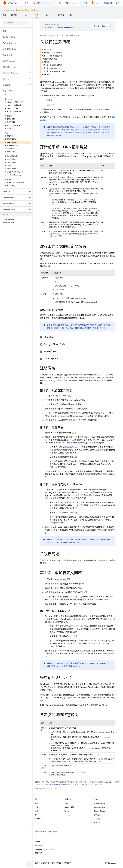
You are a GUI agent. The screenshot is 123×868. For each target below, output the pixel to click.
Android (38, 838)
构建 (77, 35)
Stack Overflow (100, 807)
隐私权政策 (45, 863)
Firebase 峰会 (70, 807)
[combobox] (44, 3)
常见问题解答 (99, 819)
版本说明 (97, 815)
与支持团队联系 (100, 803)
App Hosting (31, 10)
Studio (97, 3)
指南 (37, 803)
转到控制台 (108, 3)
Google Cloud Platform (44, 849)
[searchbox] (16, 23)
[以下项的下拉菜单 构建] (41, 15)
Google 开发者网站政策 (63, 784)
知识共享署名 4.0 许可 (73, 782)
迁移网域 (49, 100)
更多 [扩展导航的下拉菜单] (26, 3)
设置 (80, 127)
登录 (117, 3)
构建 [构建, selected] (37, 15)
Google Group (99, 811)
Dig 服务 (86, 325)
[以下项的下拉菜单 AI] (30, 15)
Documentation (12, 10)
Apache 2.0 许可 (110, 782)
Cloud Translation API (61, 27)
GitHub (38, 819)
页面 (63, 396)
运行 (48, 15)
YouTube (68, 815)
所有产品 (39, 853)
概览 (5, 15)
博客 (85, 3)
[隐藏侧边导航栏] (29, 864)
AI (26, 15)
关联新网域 (50, 105)
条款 (37, 863)
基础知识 (14, 15)
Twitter (67, 811)
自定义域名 (74, 447)
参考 (37, 807)
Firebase (43, 35)
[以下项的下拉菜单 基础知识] (20, 15)
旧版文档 (97, 823)
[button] (14, 37)
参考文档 (61, 15)
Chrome (38, 842)
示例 (70, 15)
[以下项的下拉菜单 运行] (52, 15)
